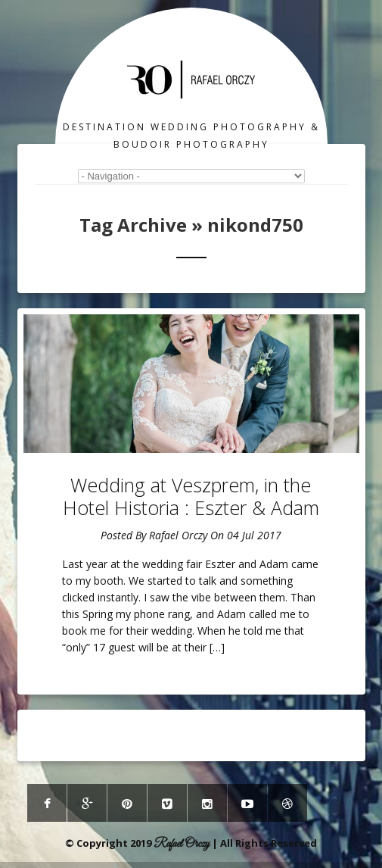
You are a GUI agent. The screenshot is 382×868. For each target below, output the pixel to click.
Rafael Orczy (178, 535)
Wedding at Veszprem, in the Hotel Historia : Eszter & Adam (191, 496)
